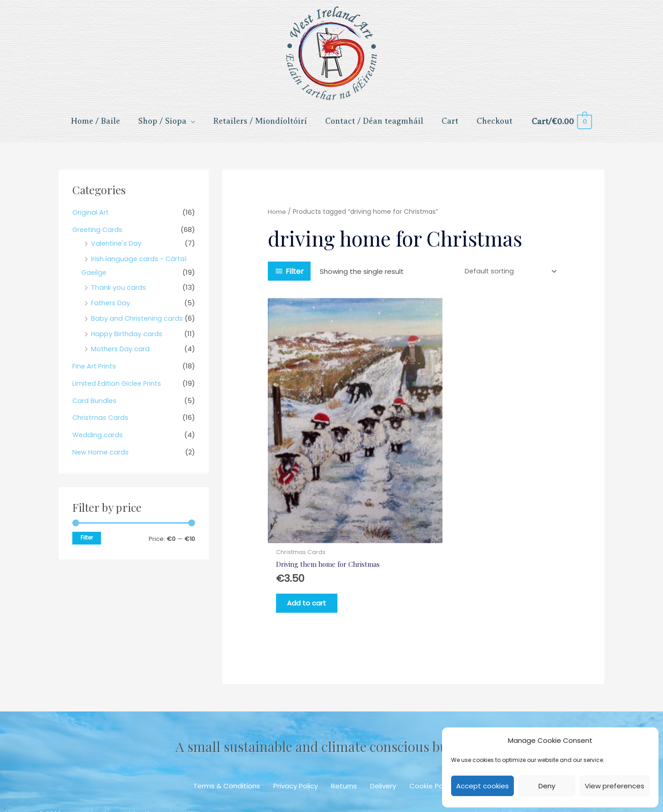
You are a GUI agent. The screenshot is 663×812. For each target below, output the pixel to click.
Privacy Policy (296, 746)
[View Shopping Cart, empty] (561, 125)
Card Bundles (95, 406)
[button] (300, 782)
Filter (87, 543)
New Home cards (101, 457)
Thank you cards (118, 293)
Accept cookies (482, 786)
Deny (547, 786)
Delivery (383, 746)
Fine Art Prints (95, 371)
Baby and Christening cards (138, 323)
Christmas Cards (101, 423)
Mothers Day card (121, 354)
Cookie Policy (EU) (439, 746)
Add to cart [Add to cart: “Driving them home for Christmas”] (313, 562)
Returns (344, 746)
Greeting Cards (98, 235)
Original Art (91, 218)
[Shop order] (508, 277)
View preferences (615, 786)
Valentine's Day (117, 248)
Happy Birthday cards (127, 339)
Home (277, 217)
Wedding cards (98, 440)
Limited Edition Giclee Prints (118, 388)
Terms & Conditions (227, 746)
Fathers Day (111, 308)
